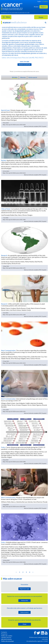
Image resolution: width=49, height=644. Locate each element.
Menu (6, 17)
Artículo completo (34, 126)
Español (46, 1)
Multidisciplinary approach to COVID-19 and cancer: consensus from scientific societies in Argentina (24, 543)
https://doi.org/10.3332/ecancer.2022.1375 (14, 268)
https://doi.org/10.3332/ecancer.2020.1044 (14, 562)
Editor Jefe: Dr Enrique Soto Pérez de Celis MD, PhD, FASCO (23, 58)
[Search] (46, 23)
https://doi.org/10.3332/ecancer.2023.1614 (14, 173)
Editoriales (23, 77)
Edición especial (33, 77)
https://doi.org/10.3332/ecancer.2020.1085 (14, 506)
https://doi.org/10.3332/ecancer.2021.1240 (14, 315)
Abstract (26, 126)
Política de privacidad (7, 641)
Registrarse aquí (24, 589)
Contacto (4, 632)
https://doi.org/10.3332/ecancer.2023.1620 (14, 125)
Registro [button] (44, 7)
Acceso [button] (36, 7)
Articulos (15, 77)
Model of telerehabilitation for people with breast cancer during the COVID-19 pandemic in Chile (23, 498)
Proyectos (4, 634)
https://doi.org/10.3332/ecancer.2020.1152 (14, 411)
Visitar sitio (25, 601)
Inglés (39, 1)
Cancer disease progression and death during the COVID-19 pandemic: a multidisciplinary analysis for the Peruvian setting (23, 448)
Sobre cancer (24, 612)
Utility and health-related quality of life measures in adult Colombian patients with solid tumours (23, 305)
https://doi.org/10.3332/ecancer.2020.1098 (14, 462)
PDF (40, 126)
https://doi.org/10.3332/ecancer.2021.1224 (14, 363)
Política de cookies (7, 636)
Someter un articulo (24, 65)
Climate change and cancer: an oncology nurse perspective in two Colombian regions (21, 111)
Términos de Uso (6, 638)
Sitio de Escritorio (6, 639)
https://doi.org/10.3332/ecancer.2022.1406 (14, 220)
